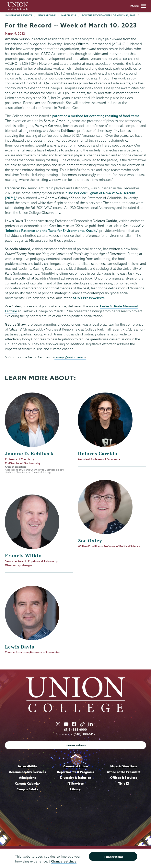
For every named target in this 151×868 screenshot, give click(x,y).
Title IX (124, 783)
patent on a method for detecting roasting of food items (96, 116)
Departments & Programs (75, 772)
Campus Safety (27, 789)
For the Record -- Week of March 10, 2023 (109, 15)
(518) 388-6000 (75, 730)
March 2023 (69, 15)
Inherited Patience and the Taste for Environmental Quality (52, 231)
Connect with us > (76, 745)
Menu (138, 6)
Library (75, 789)
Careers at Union (76, 766)
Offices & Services (124, 778)
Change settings (64, 861)
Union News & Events (18, 15)
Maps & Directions (124, 766)
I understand (114, 857)
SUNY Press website (89, 298)
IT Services (76, 783)
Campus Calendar (27, 783)
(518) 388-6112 (85, 734)
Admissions (27, 778)
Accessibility (27, 766)
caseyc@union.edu (70, 357)
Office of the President (124, 772)
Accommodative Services (27, 772)
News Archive (47, 15)
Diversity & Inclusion (76, 778)
